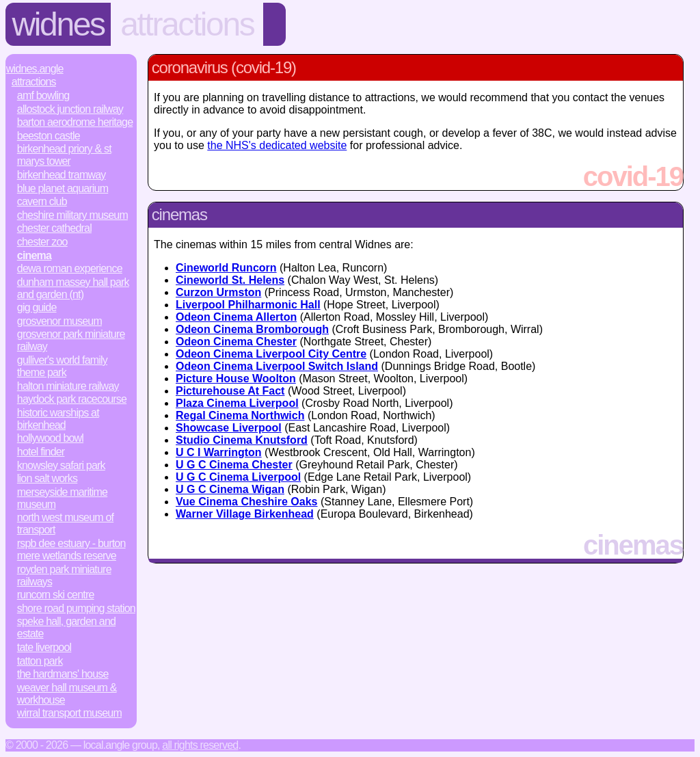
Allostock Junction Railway (70, 109)
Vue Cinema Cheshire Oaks (247, 502)
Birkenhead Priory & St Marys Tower (64, 155)
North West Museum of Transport (65, 523)
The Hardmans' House (63, 674)
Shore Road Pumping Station (76, 608)
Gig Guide (37, 307)
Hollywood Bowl (50, 438)
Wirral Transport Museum (69, 713)
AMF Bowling (43, 95)
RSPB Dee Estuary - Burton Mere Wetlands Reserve (71, 549)
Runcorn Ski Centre (56, 595)
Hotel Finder (41, 452)
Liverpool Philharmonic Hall (248, 305)
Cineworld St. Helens (230, 280)
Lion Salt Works (47, 478)
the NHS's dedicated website (277, 145)
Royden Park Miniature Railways (64, 575)
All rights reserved (200, 745)
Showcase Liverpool (229, 428)
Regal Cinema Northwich (240, 415)
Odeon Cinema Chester (236, 342)
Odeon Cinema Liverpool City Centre (271, 354)
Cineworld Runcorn (226, 268)
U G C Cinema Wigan (230, 489)
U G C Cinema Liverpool (238, 477)
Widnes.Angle (35, 69)
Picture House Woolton (236, 378)
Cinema (34, 255)
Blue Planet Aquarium (63, 188)
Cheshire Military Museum (72, 215)
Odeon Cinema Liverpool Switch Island (277, 366)
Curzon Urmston (218, 292)
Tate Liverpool (44, 647)
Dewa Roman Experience (70, 268)
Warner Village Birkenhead (245, 514)
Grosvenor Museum (59, 321)
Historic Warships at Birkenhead (58, 419)
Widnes (58, 24)
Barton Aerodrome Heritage (75, 122)
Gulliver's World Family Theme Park (62, 366)
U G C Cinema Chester (234, 465)
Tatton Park (40, 661)
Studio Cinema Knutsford (242, 440)
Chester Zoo (42, 242)
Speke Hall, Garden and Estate (66, 627)
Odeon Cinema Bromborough (252, 329)
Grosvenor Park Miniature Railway (71, 340)
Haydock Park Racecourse (72, 399)
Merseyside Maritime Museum (62, 498)
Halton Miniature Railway (68, 386)
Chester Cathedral (54, 228)
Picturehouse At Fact (230, 391)
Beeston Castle (49, 136)
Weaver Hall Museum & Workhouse (67, 694)
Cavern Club (42, 201)
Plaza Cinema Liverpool (237, 403)
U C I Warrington (219, 452)
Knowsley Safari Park (61, 465)
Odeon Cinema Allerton (236, 317)
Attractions (187, 24)
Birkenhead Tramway (62, 175)
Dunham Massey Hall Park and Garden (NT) (73, 288)
